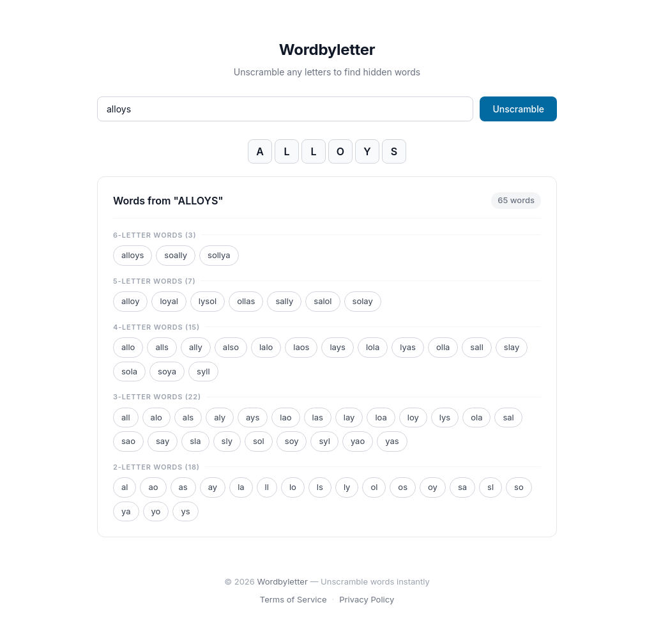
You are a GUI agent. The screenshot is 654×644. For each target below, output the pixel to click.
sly (227, 441)
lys (445, 417)
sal (508, 417)
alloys (133, 255)
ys (185, 511)
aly (220, 417)
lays (337, 347)
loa (381, 417)
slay (512, 347)
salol (323, 301)
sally (284, 301)
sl (490, 487)
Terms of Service (293, 599)
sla (195, 441)
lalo (266, 347)
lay (349, 417)
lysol (208, 301)
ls (320, 487)
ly (347, 487)
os (403, 487)
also (231, 347)
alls (162, 347)
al (125, 487)
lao (285, 417)
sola (129, 371)
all (126, 417)
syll (203, 371)
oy (433, 487)
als (188, 417)
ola (476, 417)
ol (374, 487)
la (241, 487)
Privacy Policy (367, 599)
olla (443, 347)
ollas (246, 301)
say (163, 441)
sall (476, 347)
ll (267, 487)
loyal (169, 301)
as (183, 487)
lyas (408, 347)
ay (213, 487)
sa (462, 487)
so (519, 487)
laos (301, 347)
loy (413, 417)
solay (363, 301)
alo (156, 417)
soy (292, 441)
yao (358, 441)
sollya (219, 255)
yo (156, 511)
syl (324, 441)
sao (128, 441)
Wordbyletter (327, 50)
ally (196, 347)
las (318, 417)
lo (293, 487)
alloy (130, 301)
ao (153, 487)
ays (253, 417)
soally (176, 255)
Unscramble (518, 109)
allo (128, 347)
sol (259, 441)
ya (126, 511)
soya (167, 371)
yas (392, 441)
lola (373, 347)
